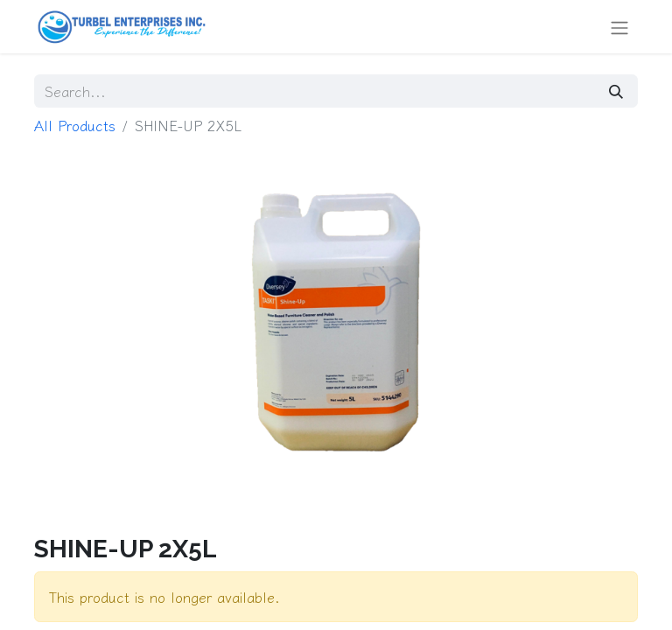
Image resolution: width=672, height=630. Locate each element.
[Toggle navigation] (619, 27)
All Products (75, 125)
